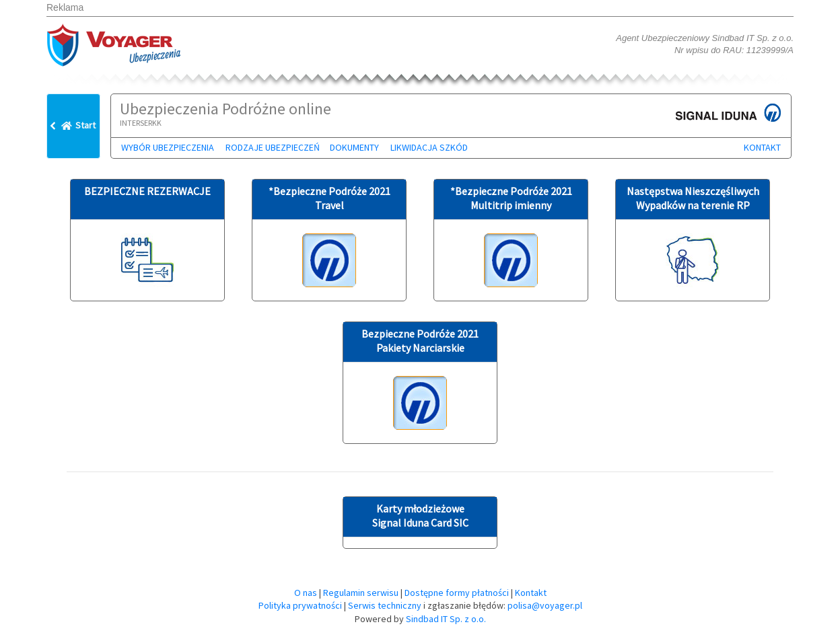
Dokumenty (354, 147)
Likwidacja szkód (429, 147)
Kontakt (762, 147)
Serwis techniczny (385, 605)
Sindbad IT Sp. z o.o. (446, 619)
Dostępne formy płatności (457, 593)
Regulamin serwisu (361, 593)
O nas (306, 593)
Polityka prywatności (300, 605)
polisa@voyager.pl (545, 605)
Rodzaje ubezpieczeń (273, 147)
